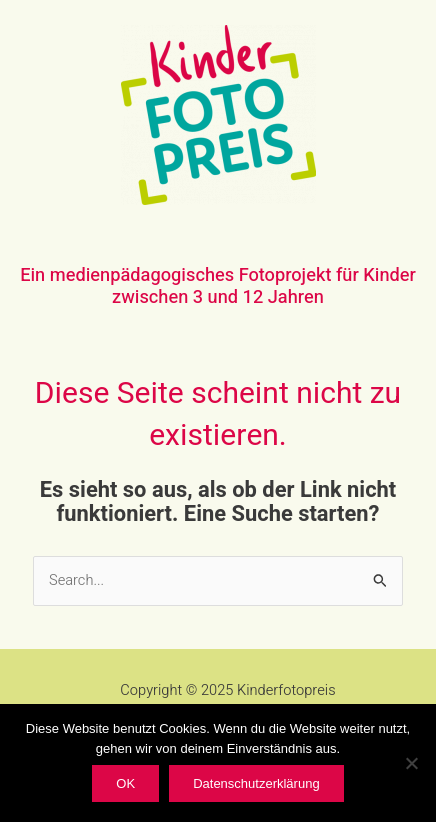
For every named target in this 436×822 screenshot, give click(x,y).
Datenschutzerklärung (256, 783)
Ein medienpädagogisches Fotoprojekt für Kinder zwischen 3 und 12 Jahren (218, 286)
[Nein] (411, 763)
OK (125, 783)
